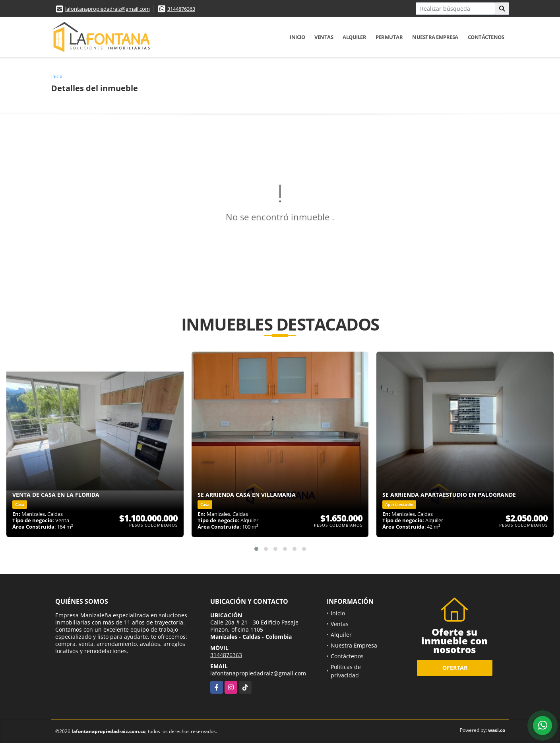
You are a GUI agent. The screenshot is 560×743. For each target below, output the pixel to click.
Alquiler (354, 37)
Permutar (389, 37)
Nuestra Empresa (435, 37)
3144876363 (181, 9)
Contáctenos (486, 37)
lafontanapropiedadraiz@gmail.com (108, 9)
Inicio (297, 37)
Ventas (324, 37)
